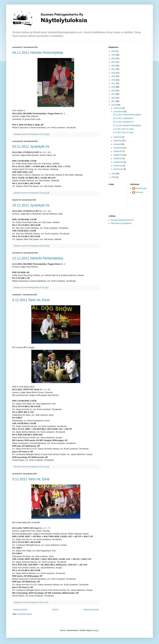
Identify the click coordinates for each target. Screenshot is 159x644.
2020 (114, 73)
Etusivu (55, 610)
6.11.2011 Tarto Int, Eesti (31, 300)
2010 (114, 174)
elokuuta (117, 144)
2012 (114, 101)
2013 (114, 98)
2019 (114, 76)
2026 (114, 51)
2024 (114, 58)
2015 (114, 91)
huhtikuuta (118, 158)
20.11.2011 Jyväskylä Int (31, 146)
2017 (114, 83)
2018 (114, 80)
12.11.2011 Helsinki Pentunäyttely (38, 258)
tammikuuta (119, 169)
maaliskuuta (119, 162)
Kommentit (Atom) (25, 614)
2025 (114, 55)
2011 (114, 105)
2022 (114, 66)
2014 (114, 94)
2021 (114, 69)
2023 (114, 62)
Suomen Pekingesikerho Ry (122, 220)
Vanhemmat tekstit (91, 610)
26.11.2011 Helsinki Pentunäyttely (38, 53)
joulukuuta (118, 108)
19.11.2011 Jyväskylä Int (31, 205)
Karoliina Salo (141, 188)
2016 (114, 87)
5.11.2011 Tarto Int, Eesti (31, 479)
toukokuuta (118, 155)
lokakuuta (118, 137)
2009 (114, 177)
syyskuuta (118, 141)
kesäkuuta (118, 151)
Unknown (139, 192)
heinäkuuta (118, 148)
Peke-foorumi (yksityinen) (121, 223)
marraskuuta (119, 112)
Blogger (96, 630)
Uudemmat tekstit (20, 610)
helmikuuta (118, 166)
